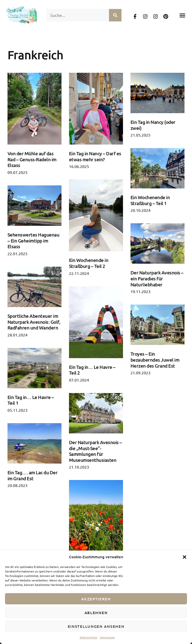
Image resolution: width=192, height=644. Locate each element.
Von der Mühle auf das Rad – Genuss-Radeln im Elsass (32, 159)
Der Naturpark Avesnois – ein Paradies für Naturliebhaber (157, 278)
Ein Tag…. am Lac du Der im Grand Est (32, 475)
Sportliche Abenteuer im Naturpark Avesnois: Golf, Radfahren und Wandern (34, 322)
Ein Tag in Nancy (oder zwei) (153, 125)
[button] (184, 557)
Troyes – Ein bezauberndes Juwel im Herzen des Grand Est (155, 360)
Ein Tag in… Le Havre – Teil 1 (31, 400)
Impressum (107, 637)
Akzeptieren (96, 599)
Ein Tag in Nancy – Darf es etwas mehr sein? (95, 156)
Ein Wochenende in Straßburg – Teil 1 (150, 200)
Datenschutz (88, 637)
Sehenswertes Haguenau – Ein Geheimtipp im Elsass (33, 241)
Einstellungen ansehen (96, 626)
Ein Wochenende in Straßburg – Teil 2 (89, 263)
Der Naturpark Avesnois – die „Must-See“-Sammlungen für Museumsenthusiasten (95, 451)
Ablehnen (96, 613)
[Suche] (115, 15)
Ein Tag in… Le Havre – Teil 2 (92, 370)
